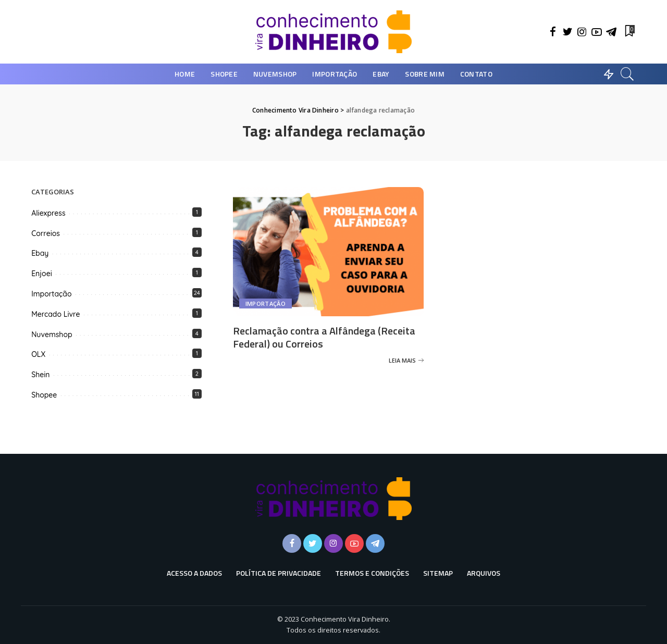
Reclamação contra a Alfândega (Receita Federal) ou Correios (324, 337)
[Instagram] (582, 32)
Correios (46, 233)
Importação (265, 304)
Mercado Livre (55, 314)
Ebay (40, 253)
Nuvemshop (52, 335)
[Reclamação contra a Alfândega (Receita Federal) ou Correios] (329, 252)
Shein (40, 375)
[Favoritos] (629, 32)
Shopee (44, 395)
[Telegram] (611, 32)
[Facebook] (553, 32)
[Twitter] (567, 32)
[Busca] (627, 74)
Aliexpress (48, 213)
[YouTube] (597, 32)
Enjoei (42, 274)
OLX (38, 354)
